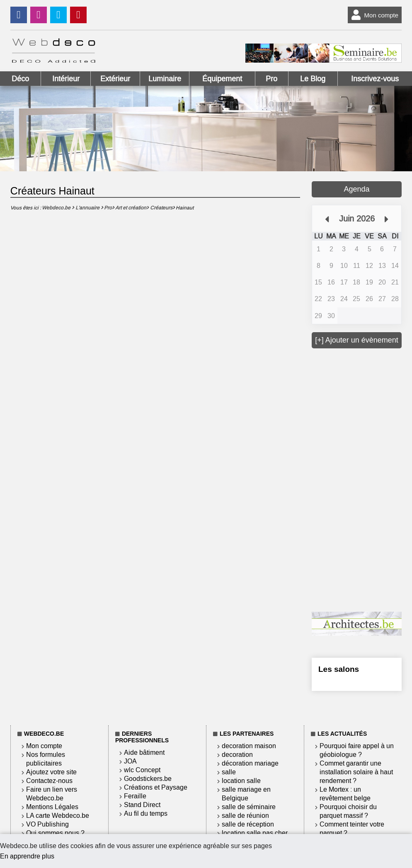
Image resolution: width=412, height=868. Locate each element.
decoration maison (249, 746)
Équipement (222, 79)
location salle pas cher (255, 833)
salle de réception (248, 824)
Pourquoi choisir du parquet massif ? (348, 811)
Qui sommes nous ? (55, 833)
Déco (20, 79)
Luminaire (165, 79)
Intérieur (66, 79)
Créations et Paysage (156, 787)
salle (229, 772)
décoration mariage (250, 763)
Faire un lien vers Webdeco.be (52, 794)
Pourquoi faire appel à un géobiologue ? (357, 750)
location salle (241, 781)
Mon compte (373, 15)
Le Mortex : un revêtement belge (345, 794)
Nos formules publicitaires (46, 759)
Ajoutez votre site (51, 772)
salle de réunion (245, 816)
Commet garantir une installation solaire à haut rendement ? (356, 772)
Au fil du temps (146, 813)
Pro (271, 79)
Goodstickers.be (148, 779)
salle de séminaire (249, 807)
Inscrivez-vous (375, 79)
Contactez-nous (49, 781)
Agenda (357, 189)
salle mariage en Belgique (246, 794)
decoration (237, 755)
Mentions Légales (52, 807)
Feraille (135, 796)
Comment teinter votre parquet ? (352, 829)
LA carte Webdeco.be (58, 816)
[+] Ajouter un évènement (357, 340)
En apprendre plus (27, 856)
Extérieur (115, 79)
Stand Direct (142, 805)
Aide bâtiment (144, 753)
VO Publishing (47, 824)
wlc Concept (142, 770)
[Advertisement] (362, 479)
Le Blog (313, 79)
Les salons (339, 669)
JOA (130, 761)
